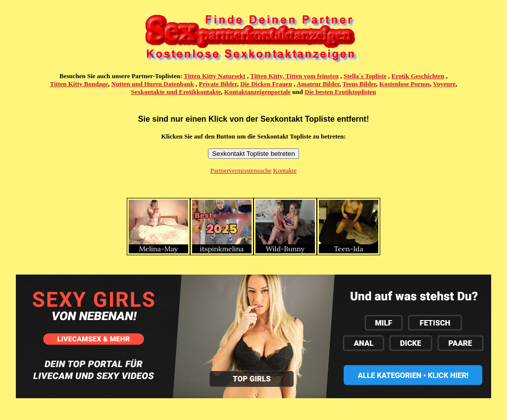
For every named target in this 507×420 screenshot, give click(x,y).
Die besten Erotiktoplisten (340, 92)
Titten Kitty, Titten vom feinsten (294, 76)
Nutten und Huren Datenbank (153, 84)
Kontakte (285, 170)
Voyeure (445, 84)
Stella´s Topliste (365, 76)
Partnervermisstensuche (241, 170)
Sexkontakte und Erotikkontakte (176, 92)
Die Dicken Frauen (266, 84)
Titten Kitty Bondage (79, 84)
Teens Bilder (359, 84)
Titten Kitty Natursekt (215, 76)
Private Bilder (218, 84)
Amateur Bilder (318, 84)
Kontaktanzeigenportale (257, 92)
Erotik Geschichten (418, 76)
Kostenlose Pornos (405, 84)
